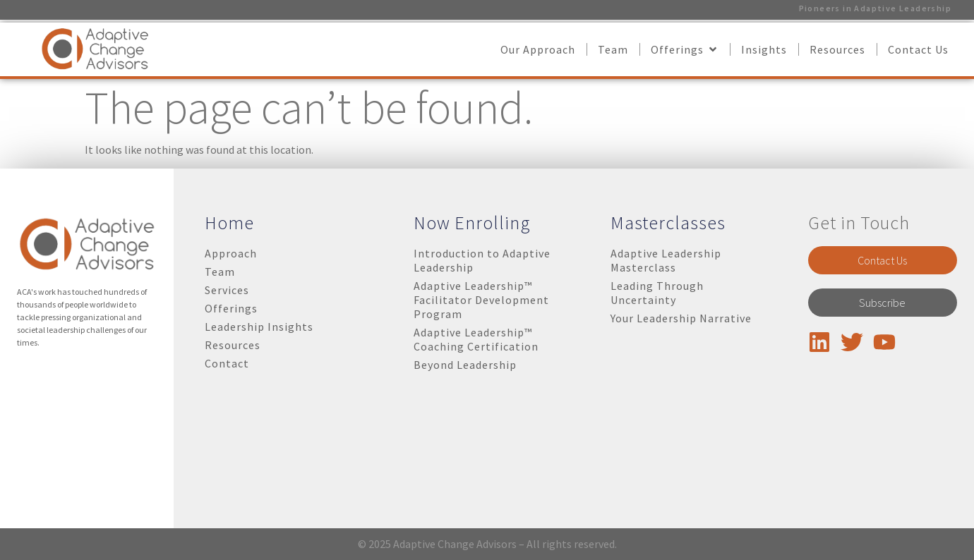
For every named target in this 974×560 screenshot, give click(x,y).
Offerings (231, 308)
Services (227, 290)
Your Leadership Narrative (681, 318)
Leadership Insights (259, 327)
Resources (233, 345)
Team (220, 272)
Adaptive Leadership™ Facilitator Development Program (481, 300)
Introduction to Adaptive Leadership (482, 260)
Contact (227, 363)
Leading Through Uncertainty (657, 293)
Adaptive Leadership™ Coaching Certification (476, 339)
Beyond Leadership (465, 365)
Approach (231, 253)
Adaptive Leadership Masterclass (666, 260)
